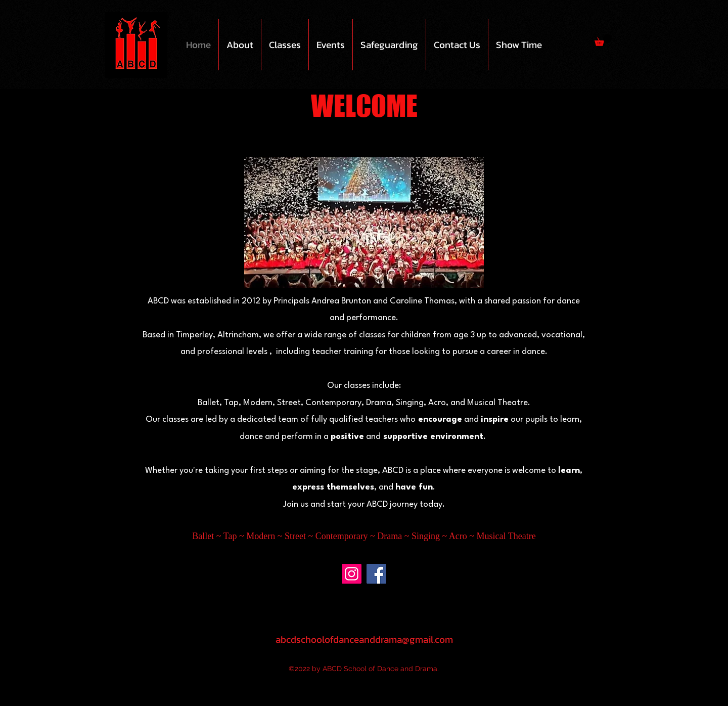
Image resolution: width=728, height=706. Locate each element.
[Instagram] (352, 574)
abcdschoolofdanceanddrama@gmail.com (364, 639)
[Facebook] (376, 574)
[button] (240, 45)
